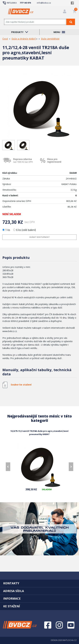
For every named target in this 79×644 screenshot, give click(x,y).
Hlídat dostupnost (39, 237)
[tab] (39, 583)
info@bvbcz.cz (44, 3)
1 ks (7, 230)
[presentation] (8, 467)
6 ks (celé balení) (25, 230)
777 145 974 (25, 3)
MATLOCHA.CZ (70, 640)
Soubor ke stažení (21, 385)
